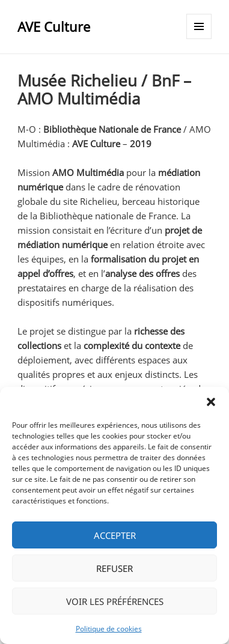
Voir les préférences (115, 601)
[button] (211, 402)
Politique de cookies (109, 629)
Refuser (114, 568)
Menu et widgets (199, 39)
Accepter (115, 535)
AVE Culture (54, 26)
